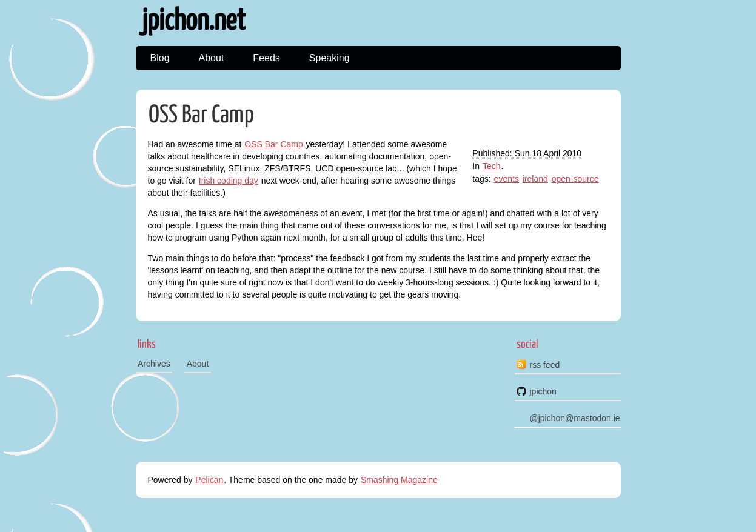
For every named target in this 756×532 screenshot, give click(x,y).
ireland (535, 179)
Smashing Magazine (399, 480)
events (507, 179)
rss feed (545, 365)
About (212, 58)
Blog (160, 58)
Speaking (329, 58)
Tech (492, 166)
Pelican (209, 480)
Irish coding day (229, 181)
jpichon (543, 391)
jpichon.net (194, 22)
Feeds (266, 58)
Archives (154, 364)
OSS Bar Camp (201, 115)
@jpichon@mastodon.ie (575, 418)
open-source (575, 179)
